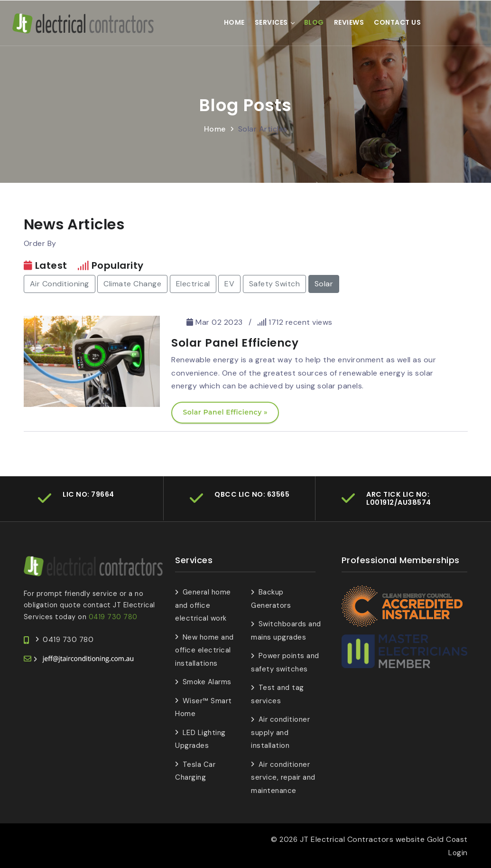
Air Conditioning (60, 283)
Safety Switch (275, 283)
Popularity (118, 265)
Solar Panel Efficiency (235, 342)
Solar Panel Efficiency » (225, 412)
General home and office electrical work (203, 605)
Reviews (349, 22)
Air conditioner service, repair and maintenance (283, 777)
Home (234, 22)
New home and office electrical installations (204, 650)
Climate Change (132, 283)
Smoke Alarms (207, 681)
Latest (51, 265)
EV (229, 283)
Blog (314, 22)
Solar (324, 283)
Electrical (193, 283)
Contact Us (398, 22)
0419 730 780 (113, 616)
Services (271, 22)
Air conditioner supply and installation (280, 732)
